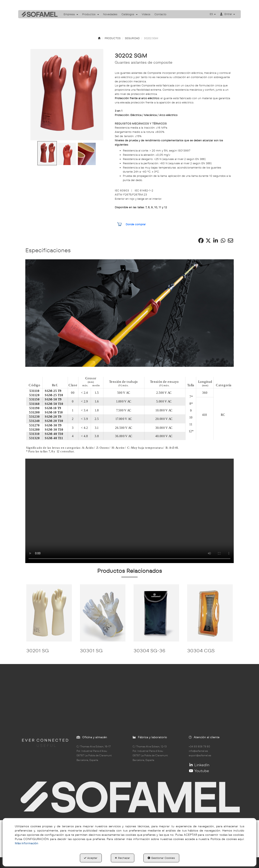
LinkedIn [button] (199, 765)
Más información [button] (27, 843)
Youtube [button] (199, 771)
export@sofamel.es (200, 755)
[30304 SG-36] (156, 613)
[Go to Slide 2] (67, 154)
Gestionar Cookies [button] (161, 858)
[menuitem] (71, 14)
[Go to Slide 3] (87, 154)
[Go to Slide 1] (47, 153)
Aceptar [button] (91, 858)
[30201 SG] (49, 613)
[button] (38, 14)
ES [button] (213, 14)
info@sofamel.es (198, 751)
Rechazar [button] (122, 858)
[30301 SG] (103, 613)
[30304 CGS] (210, 613)
